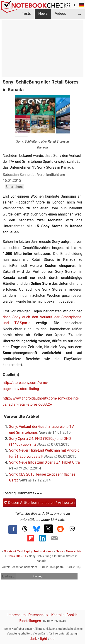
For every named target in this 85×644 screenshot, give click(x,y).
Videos (60, 13)
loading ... (8, 576)
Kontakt (57, 615)
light (44, 639)
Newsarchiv (73, 551)
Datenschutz (38, 615)
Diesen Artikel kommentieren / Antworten (39, 503)
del (53, 639)
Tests (26, 13)
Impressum (17, 615)
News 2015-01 (17, 556)
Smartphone (15, 187)
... (80, 13)
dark (33, 639)
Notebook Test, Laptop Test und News (28, 551)
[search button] (69, 5)
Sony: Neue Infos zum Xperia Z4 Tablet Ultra (44, 462)
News (43, 13)
